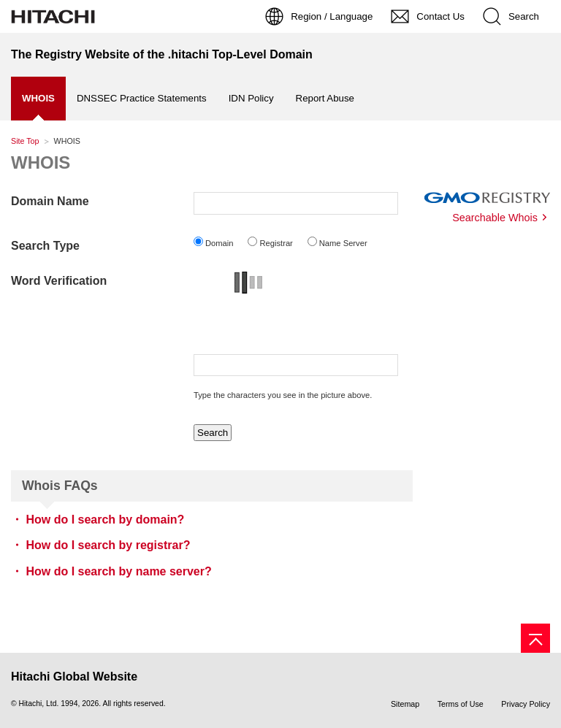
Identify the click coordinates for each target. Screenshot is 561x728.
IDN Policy (251, 98)
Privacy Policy (526, 704)
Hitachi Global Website (74, 677)
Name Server (343, 243)
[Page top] (535, 638)
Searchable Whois (495, 218)
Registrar (276, 243)
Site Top (25, 141)
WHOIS (41, 162)
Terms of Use (461, 704)
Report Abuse (325, 98)
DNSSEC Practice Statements (142, 98)
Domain (220, 243)
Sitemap (405, 704)
